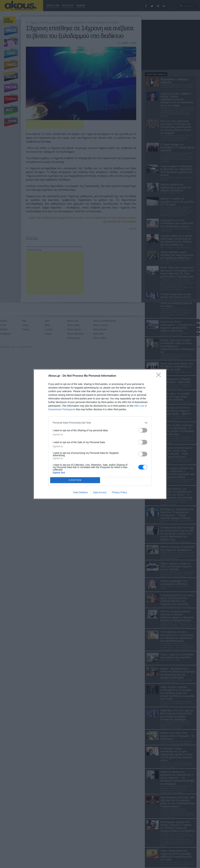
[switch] (143, 430)
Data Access (100, 492)
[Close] (160, 376)
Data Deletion (80, 492)
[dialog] (100, 434)
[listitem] (100, 423)
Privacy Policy (119, 492)
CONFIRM (75, 480)
